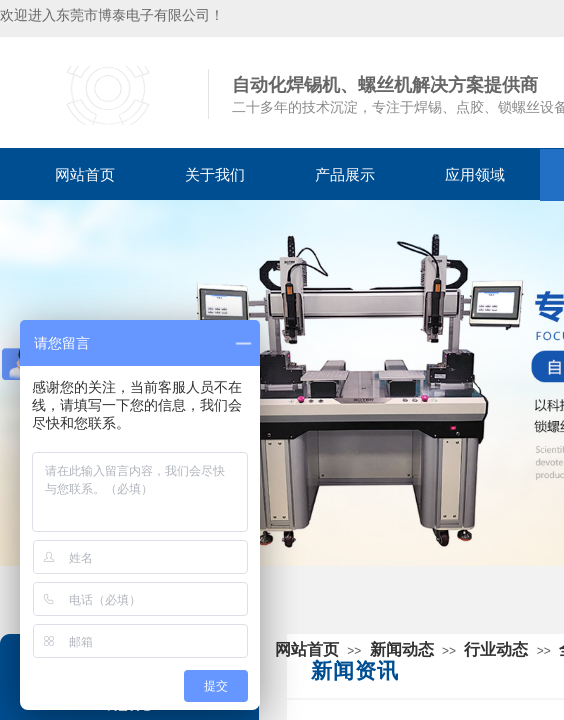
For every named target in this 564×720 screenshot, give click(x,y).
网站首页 (85, 175)
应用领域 (475, 175)
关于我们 (215, 175)
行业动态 (496, 649)
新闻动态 (402, 649)
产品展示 (345, 175)
